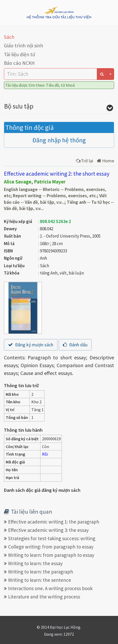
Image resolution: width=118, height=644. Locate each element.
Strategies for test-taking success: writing (52, 538)
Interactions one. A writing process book (50, 588)
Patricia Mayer (50, 182)
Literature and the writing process (44, 597)
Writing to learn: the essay (35, 563)
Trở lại (84, 161)
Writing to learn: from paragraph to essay (51, 555)
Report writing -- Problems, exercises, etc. (55, 196)
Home (105, 161)
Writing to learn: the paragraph (41, 572)
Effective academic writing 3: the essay (48, 530)
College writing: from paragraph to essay (51, 547)
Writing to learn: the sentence (40, 580)
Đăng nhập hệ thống (59, 140)
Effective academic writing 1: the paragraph (54, 522)
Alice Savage (18, 182)
